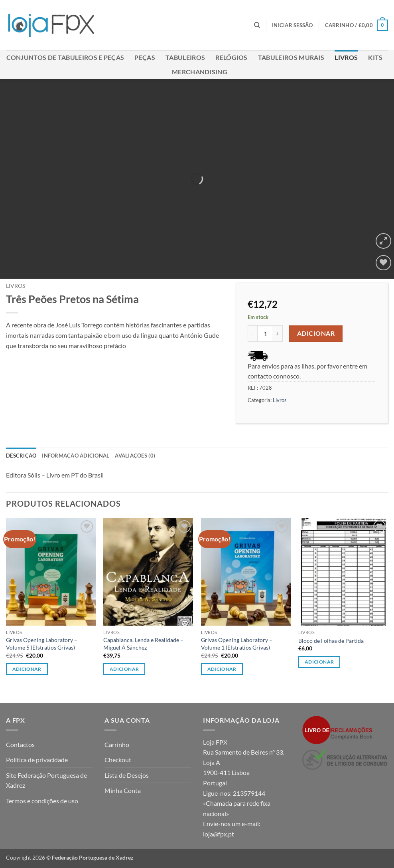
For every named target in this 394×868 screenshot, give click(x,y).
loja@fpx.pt (219, 834)
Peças (145, 57)
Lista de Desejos (127, 775)
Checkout (118, 760)
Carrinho (117, 744)
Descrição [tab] (21, 456)
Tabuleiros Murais (291, 57)
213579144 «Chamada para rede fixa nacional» (237, 803)
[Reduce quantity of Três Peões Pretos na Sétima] (252, 333)
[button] (293, 25)
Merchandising (200, 72)
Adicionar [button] (27, 669)
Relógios (231, 57)
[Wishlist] (383, 263)
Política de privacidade (37, 760)
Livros (346, 57)
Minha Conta (123, 790)
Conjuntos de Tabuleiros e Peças (65, 57)
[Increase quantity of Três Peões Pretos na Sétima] (278, 333)
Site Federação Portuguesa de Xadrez (46, 780)
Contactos (20, 744)
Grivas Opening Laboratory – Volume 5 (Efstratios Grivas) (42, 644)
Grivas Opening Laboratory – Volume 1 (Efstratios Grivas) (237, 644)
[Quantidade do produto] (265, 333)
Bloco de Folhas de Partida (331, 641)
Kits (375, 57)
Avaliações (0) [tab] (135, 456)
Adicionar (316, 333)
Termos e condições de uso (42, 801)
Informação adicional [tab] (76, 456)
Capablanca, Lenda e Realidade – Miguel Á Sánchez (143, 644)
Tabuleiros (185, 57)
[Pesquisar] (257, 25)
